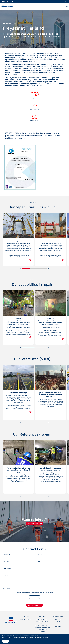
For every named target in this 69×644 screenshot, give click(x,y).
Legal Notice (29, 640)
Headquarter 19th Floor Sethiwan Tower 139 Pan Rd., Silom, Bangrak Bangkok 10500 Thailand (42, 628)
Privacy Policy (42, 640)
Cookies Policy (50, 640)
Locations (58, 624)
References (58, 626)
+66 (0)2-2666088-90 (42, 622)
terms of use (50, 593)
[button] (26, 269)
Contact (58, 622)
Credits (35, 640)
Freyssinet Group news (27, 619)
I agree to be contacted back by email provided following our (35, 593)
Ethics (65, 640)
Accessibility (58, 640)
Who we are (58, 619)
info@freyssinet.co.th (42, 619)
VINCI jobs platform (33, 524)
